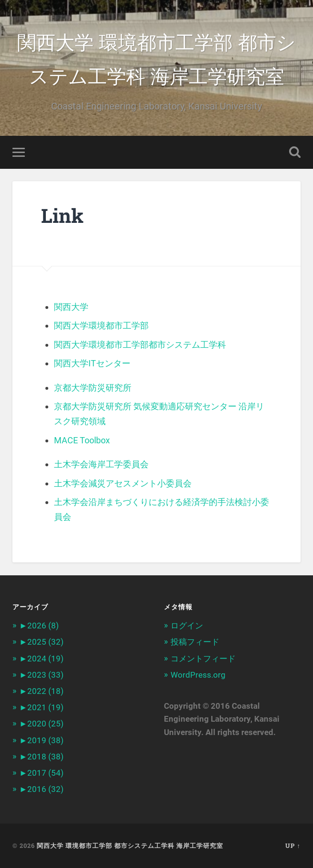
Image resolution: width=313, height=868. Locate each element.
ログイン (187, 626)
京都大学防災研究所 (93, 388)
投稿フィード (195, 642)
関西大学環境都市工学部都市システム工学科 (140, 345)
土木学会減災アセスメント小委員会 (123, 483)
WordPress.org (198, 675)
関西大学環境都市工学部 (101, 325)
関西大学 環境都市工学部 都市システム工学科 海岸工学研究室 (156, 58)
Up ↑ (293, 846)
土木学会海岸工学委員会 (101, 464)
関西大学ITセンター (92, 363)
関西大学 (71, 307)
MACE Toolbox (82, 440)
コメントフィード (203, 659)
